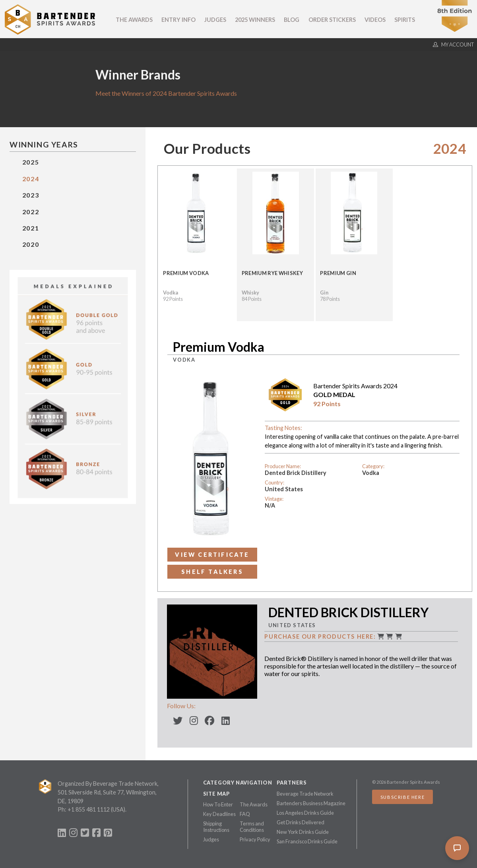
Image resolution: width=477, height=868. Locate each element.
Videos (375, 20)
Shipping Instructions (216, 827)
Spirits (405, 20)
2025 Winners (255, 20)
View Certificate (212, 555)
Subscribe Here (402, 797)
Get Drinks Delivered (301, 822)
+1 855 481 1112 (89, 809)
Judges (215, 20)
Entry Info (178, 20)
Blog (292, 20)
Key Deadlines (219, 814)
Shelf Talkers (212, 572)
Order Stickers (332, 20)
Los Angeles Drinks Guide (305, 813)
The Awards (134, 20)
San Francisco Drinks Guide (307, 841)
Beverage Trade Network (305, 794)
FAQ (245, 814)
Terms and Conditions (252, 827)
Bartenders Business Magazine (311, 803)
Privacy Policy (255, 839)
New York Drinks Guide (303, 832)
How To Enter (218, 804)
